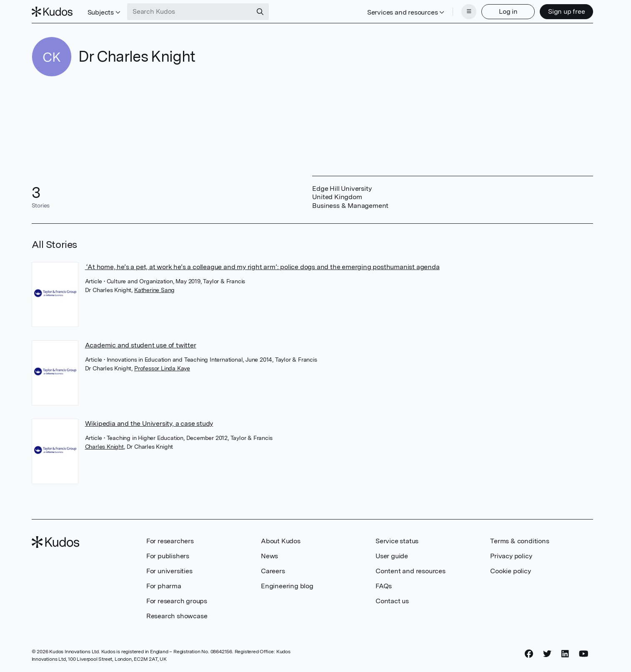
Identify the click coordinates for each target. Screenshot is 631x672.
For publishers (168, 556)
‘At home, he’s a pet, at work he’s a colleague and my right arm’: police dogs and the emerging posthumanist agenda (262, 267)
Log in (508, 11)
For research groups (177, 601)
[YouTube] (584, 654)
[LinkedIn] (565, 654)
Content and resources (411, 571)
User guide (392, 556)
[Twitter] (547, 654)
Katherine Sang (154, 290)
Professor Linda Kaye (162, 368)
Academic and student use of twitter (141, 345)
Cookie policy (510, 571)
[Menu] (469, 12)
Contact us (392, 601)
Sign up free (567, 11)
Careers (273, 571)
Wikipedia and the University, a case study (149, 423)
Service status (397, 541)
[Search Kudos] (190, 12)
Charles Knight (104, 447)
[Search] (260, 12)
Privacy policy (511, 556)
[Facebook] (529, 654)
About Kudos (281, 541)
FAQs (384, 586)
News (269, 556)
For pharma (164, 586)
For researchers (170, 541)
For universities (169, 571)
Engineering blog (287, 586)
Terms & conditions (520, 541)
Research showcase (177, 616)
